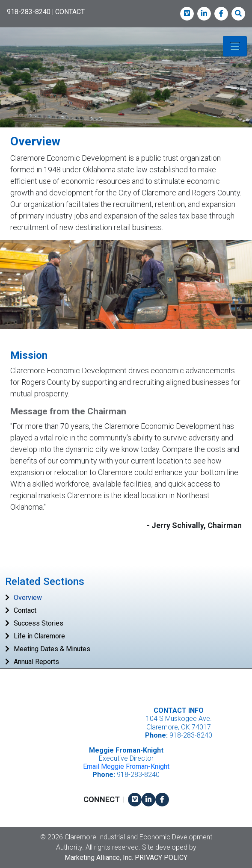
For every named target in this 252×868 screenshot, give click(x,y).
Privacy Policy (161, 858)
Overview (28, 598)
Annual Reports (36, 662)
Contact (25, 610)
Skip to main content (0, 7)
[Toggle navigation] (235, 46)
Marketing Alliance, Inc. (99, 858)
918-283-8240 (29, 12)
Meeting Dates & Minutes (52, 649)
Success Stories (39, 623)
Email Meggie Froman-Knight (126, 766)
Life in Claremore (39, 636)
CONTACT (70, 12)
